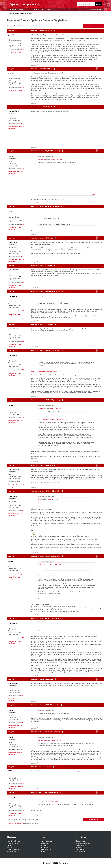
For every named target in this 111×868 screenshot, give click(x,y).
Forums (28, 9)
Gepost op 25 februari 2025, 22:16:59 (42, 465)
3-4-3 (23, 783)
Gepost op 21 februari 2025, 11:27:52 (42, 206)
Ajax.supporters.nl (81, 841)
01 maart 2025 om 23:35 (53, 801)
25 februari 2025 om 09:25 (55, 409)
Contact (44, 852)
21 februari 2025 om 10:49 (53, 215)
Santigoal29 (12, 798)
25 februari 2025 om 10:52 (52, 500)
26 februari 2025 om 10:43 (55, 565)
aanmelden (98, 9)
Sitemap (78, 847)
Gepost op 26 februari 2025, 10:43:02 (42, 491)
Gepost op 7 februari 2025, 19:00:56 (42, 69)
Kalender (10, 847)
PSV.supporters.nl (81, 845)
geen (23, 49)
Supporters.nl (81, 837)
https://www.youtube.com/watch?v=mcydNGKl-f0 (46, 372)
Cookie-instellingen (81, 852)
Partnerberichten (46, 849)
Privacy (44, 845)
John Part (11, 35)
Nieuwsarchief (11, 852)
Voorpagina (13, 9)
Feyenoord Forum (18, 20)
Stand (9, 845)
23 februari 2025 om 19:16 (56, 300)
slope (93, 195)
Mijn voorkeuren (80, 849)
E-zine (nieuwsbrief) (13, 849)
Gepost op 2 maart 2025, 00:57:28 (41, 793)
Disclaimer (45, 843)
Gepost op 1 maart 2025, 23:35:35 (41, 767)
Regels (22, 14)
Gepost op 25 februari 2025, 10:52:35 (42, 400)
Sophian (11, 156)
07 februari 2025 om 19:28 (56, 160)
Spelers (35, 20)
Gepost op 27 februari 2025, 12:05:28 (42, 618)
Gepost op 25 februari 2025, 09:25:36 (42, 350)
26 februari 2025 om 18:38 (52, 627)
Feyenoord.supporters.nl (83, 843)
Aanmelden (11, 841)
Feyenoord (14, 37)
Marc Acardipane (14, 111)
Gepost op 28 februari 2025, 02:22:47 (42, 679)
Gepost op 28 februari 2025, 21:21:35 (42, 732)
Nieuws (21, 9)
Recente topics (14, 14)
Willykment (12, 771)
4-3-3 (23, 123)
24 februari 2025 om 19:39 (56, 359)
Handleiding (29, 14)
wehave (11, 405)
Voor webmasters (47, 841)
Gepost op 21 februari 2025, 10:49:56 (42, 151)
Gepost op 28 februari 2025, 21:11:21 (42, 705)
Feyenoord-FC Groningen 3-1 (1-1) (18, 52)
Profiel (49, 9)
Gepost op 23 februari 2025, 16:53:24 (42, 238)
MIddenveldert (13, 242)
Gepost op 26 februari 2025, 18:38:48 (42, 556)
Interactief (36, 9)
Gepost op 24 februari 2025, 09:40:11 (42, 291)
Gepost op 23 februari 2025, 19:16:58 (42, 266)
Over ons (45, 837)
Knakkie (11, 212)
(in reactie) (56, 151)
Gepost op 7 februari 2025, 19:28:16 (42, 107)
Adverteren (45, 847)
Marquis (11, 710)
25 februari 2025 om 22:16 (56, 741)
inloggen (91, 9)
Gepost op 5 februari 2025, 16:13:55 (42, 31)
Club (43, 9)
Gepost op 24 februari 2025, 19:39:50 (42, 325)
